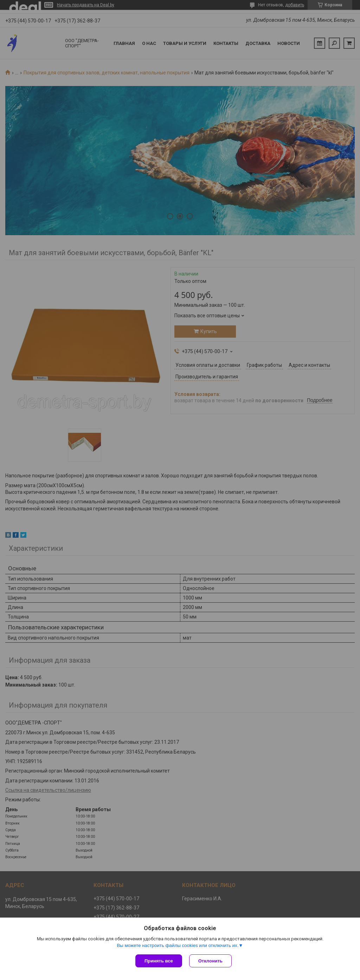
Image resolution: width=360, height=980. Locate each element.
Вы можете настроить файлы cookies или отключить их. (178, 945)
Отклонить (210, 961)
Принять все (159, 961)
